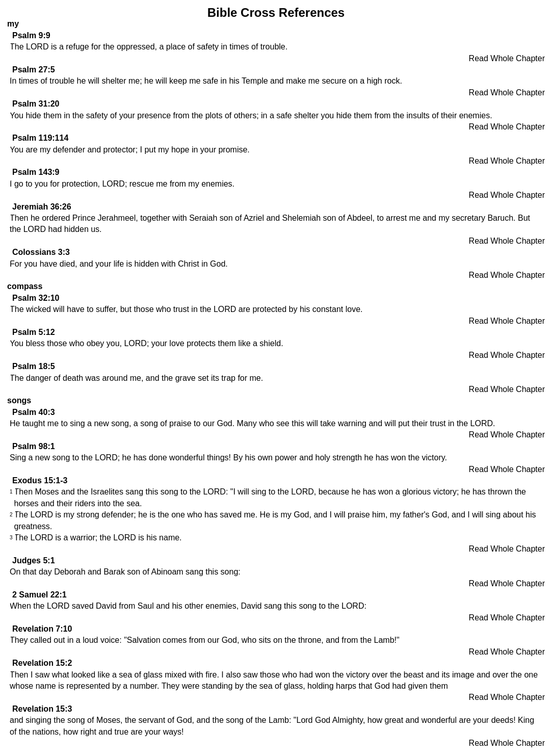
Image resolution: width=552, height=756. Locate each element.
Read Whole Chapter (507, 58)
